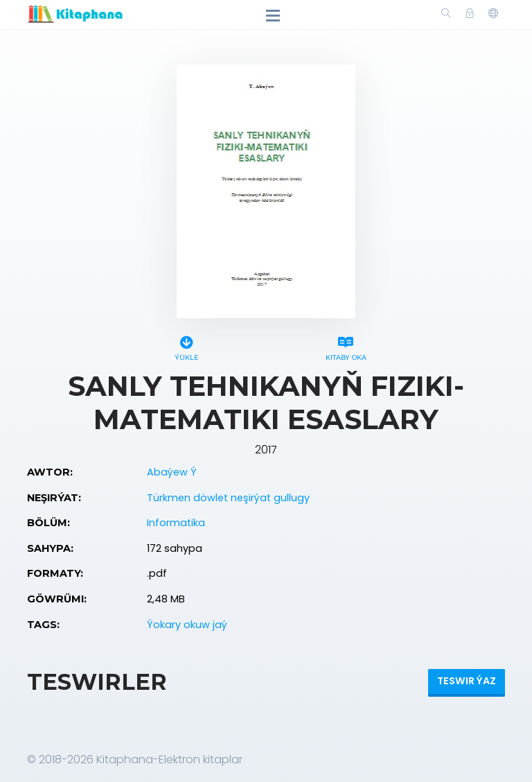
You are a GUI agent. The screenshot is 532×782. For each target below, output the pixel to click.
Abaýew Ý (172, 472)
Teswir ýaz (467, 681)
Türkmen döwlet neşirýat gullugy (228, 498)
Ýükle (186, 346)
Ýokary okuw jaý (187, 625)
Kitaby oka (346, 346)
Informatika (176, 523)
